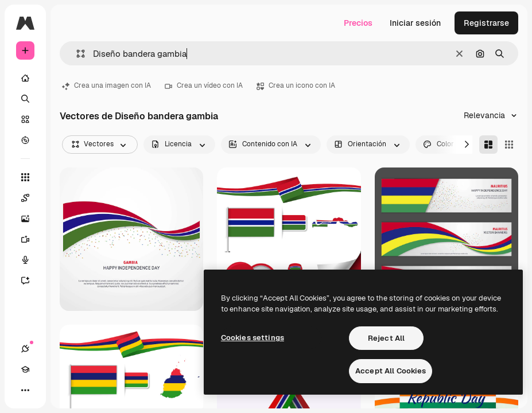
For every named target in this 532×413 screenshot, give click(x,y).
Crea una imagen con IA (106, 85)
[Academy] (25, 369)
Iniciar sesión (415, 23)
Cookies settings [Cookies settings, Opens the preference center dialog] (253, 338)
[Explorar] (25, 140)
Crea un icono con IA (296, 85)
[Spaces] (31, 198)
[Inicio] (25, 78)
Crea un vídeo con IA (204, 85)
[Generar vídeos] (31, 239)
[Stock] (25, 119)
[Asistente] (31, 280)
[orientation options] (368, 145)
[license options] (179, 145)
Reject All (386, 338)
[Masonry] (488, 145)
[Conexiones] (25, 349)
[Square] (509, 145)
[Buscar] (25, 99)
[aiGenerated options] (271, 145)
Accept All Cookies (391, 371)
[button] (76, 54)
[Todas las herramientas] (25, 177)
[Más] (25, 390)
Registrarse (486, 23)
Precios (358, 23)
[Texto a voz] (31, 260)
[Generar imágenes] (31, 219)
